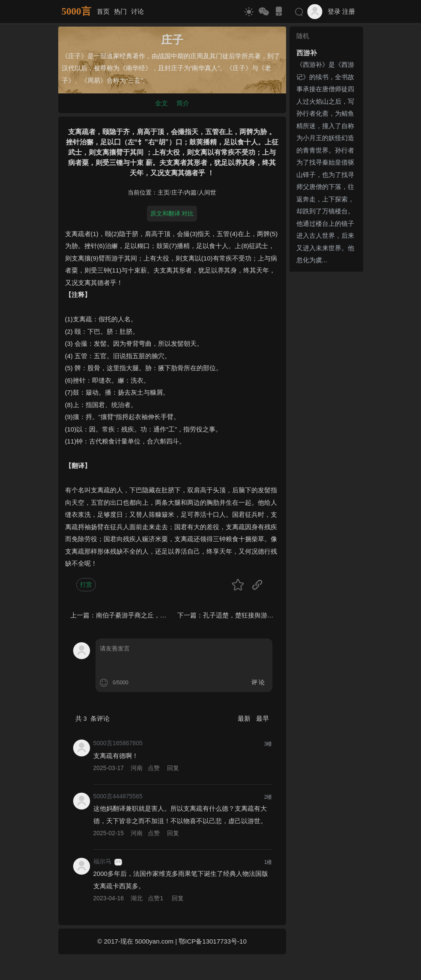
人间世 (207, 193)
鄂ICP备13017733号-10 (212, 941)
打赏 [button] (86, 584)
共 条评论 (93, 718)
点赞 (154, 768)
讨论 (137, 11)
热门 (120, 11)
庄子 (177, 193)
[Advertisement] (326, 404)
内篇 (191, 193)
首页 (103, 11)
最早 (263, 718)
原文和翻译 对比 (172, 213)
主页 (164, 193)
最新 (245, 718)
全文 (161, 103)
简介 (183, 103)
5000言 (76, 11)
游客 (118, 862)
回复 (173, 768)
